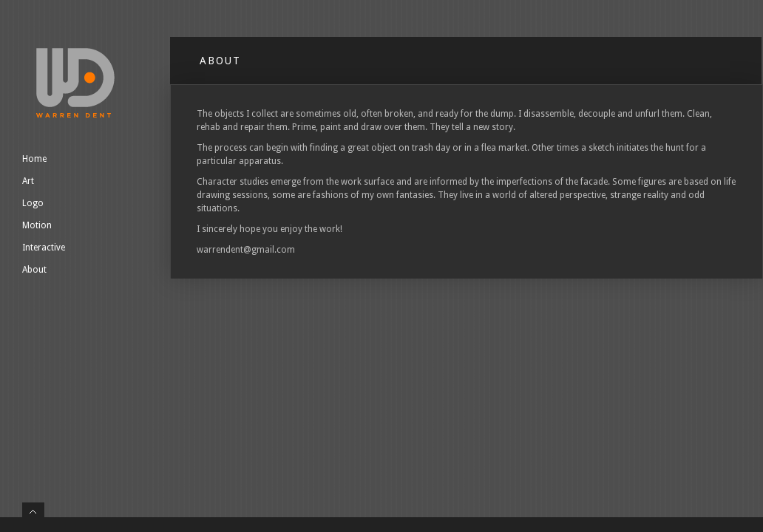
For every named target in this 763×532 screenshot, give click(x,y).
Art (28, 181)
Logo (33, 203)
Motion (37, 225)
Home (34, 159)
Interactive (44, 248)
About (34, 270)
